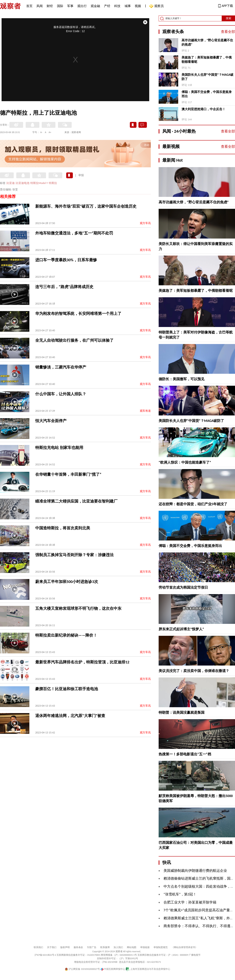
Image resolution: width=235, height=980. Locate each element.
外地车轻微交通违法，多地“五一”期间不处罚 (74, 233)
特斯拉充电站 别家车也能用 (59, 448)
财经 (50, 6)
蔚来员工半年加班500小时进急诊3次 (67, 582)
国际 (60, 6)
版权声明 (65, 947)
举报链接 (145, 947)
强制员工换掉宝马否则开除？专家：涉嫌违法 (74, 555)
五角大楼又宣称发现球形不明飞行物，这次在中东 (78, 608)
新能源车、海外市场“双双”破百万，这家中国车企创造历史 (86, 206)
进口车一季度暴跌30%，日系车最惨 (66, 260)
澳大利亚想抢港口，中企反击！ (203, 109)
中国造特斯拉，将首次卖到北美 (63, 528)
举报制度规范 (161, 947)
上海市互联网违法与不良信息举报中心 (148, 969)
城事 (128, 6)
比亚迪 (11, 183)
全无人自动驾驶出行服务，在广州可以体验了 (74, 340)
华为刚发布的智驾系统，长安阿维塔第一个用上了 (78, 313)
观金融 (95, 6)
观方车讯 (145, 223)
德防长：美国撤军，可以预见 (182, 379)
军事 (70, 6)
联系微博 (105, 947)
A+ (50, 132)
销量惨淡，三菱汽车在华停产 (61, 367)
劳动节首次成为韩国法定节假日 (183, 587)
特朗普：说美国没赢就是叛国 (182, 712)
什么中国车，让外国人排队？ (61, 394)
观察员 (157, 6)
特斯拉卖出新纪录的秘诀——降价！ (66, 635)
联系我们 (38, 947)
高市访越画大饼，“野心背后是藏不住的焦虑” (207, 42)
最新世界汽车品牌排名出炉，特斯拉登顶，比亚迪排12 (82, 662)
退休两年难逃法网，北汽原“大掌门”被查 (70, 716)
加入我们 (118, 947)
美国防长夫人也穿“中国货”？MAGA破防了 (207, 77)
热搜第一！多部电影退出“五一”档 (185, 754)
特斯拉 (53, 183)
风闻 (40, 6)
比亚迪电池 (23, 183)
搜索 (229, 18)
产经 (107, 6)
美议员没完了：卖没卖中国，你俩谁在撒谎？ (194, 671)
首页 (29, 6)
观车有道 (145, 411)
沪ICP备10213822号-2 (45, 955)
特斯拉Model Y (39, 183)
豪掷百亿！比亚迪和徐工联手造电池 (67, 689)
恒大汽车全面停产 (51, 421)
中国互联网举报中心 (113, 969)
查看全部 (228, 32)
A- (41, 132)
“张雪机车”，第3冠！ (180, 894)
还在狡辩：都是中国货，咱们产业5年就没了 (193, 504)
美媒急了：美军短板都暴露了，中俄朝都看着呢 (207, 60)
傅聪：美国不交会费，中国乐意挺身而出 (207, 94)
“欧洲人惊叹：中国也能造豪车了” (185, 462)
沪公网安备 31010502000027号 (82, 969)
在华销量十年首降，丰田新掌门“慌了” (68, 474)
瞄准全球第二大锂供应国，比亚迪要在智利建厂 (76, 501)
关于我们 (52, 947)
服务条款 (78, 947)
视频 (138, 6)
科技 (117, 6)
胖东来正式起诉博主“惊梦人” (181, 629)
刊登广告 (92, 947)
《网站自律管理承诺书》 (184, 947)
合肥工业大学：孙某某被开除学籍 (190, 902)
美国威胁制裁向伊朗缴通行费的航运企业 (195, 871)
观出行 (82, 6)
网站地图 (132, 947)
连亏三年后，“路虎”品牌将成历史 (64, 287)
